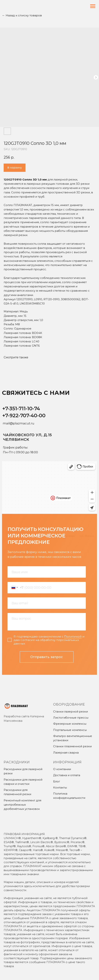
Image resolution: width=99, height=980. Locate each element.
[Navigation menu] (93, 6)
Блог (57, 781)
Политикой (73, 636)
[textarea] (47, 622)
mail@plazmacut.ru (19, 423)
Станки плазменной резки (72, 746)
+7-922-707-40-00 (24, 415)
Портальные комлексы (70, 730)
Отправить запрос (47, 657)
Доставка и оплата (67, 775)
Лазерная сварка (66, 753)
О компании (62, 769)
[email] (47, 603)
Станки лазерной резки (70, 711)
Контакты (60, 787)
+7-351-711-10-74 (21, 409)
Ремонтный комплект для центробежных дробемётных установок (22, 805)
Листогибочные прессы (71, 718)
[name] (47, 572)
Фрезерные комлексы (70, 724)
